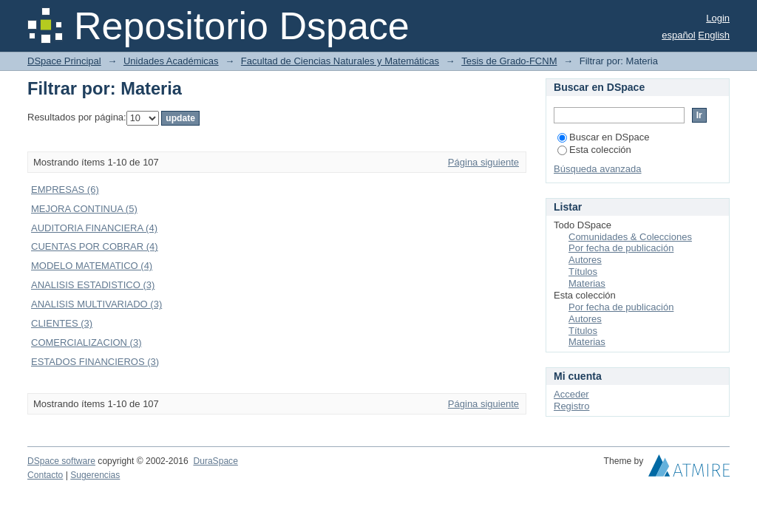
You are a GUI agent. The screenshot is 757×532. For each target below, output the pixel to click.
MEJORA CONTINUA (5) (84, 209)
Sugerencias (95, 475)
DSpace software (61, 461)
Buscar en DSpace (603, 137)
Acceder (571, 394)
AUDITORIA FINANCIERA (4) (94, 228)
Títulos (583, 272)
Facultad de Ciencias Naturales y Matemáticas (340, 61)
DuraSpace (215, 461)
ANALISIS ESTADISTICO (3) (93, 285)
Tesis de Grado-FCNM (509, 61)
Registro (571, 406)
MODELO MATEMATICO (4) (92, 266)
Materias (587, 283)
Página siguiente (483, 162)
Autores (585, 260)
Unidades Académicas (171, 61)
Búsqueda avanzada (598, 169)
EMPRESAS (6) (65, 190)
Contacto (45, 475)
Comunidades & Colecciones (630, 237)
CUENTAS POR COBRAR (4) (95, 246)
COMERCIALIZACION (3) (86, 342)
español (679, 35)
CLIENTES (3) (62, 323)
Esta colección (594, 150)
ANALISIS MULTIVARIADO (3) (96, 304)
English (714, 35)
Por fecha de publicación (621, 248)
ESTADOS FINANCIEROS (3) (95, 362)
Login (718, 18)
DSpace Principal (64, 61)
